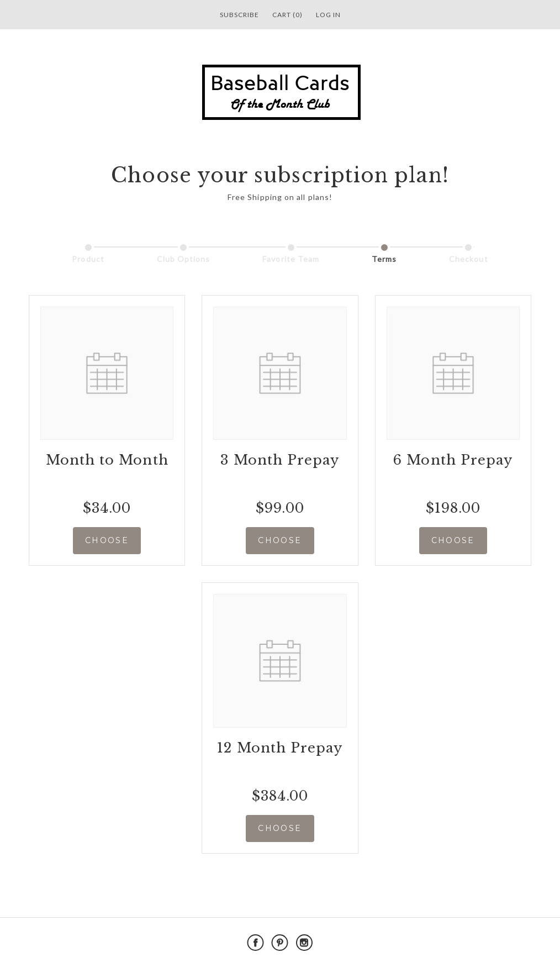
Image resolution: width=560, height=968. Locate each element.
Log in (328, 15)
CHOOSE (107, 540)
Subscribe (239, 15)
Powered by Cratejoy (453, 943)
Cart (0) (287, 15)
